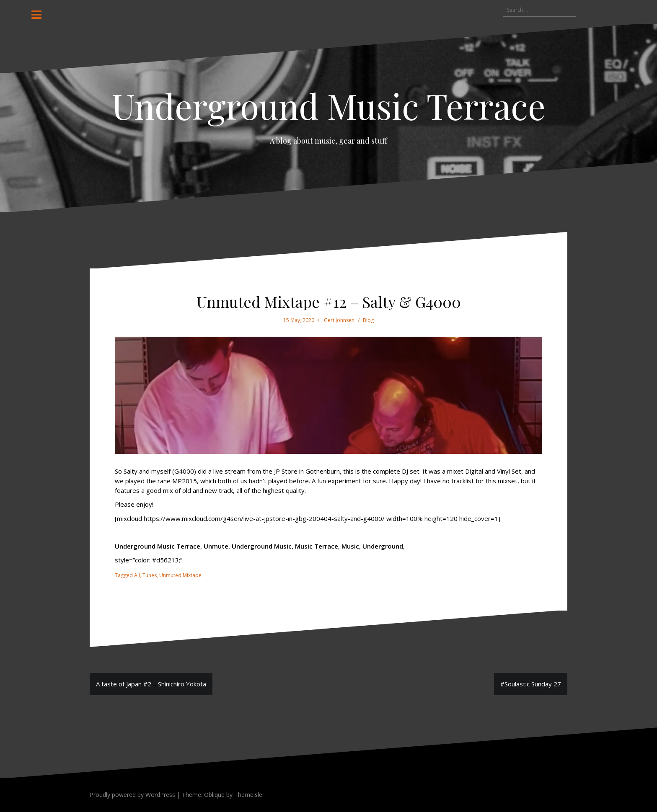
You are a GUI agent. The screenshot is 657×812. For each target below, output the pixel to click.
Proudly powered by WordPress (132, 795)
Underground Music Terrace (329, 106)
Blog (368, 320)
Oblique (214, 795)
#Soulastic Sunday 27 (531, 684)
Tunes (150, 575)
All (137, 575)
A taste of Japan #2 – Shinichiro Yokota (151, 684)
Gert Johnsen (339, 320)
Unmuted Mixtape (180, 575)
